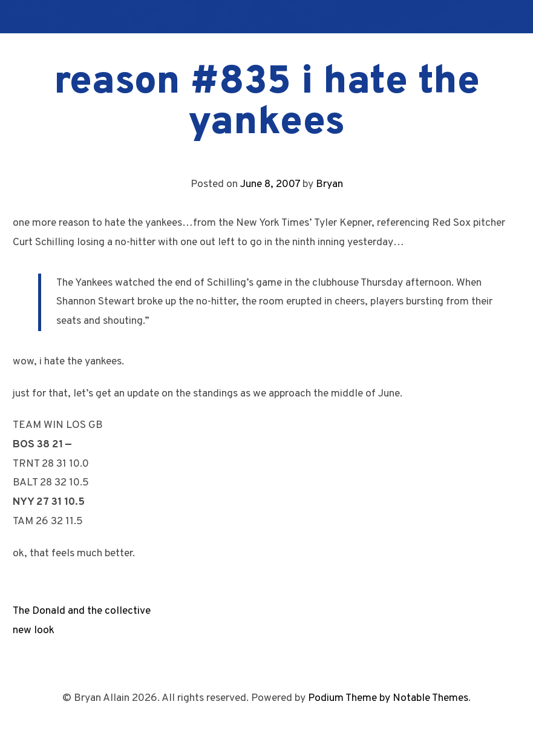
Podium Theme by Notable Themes (388, 698)
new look (34, 630)
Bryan (329, 184)
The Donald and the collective (82, 611)
